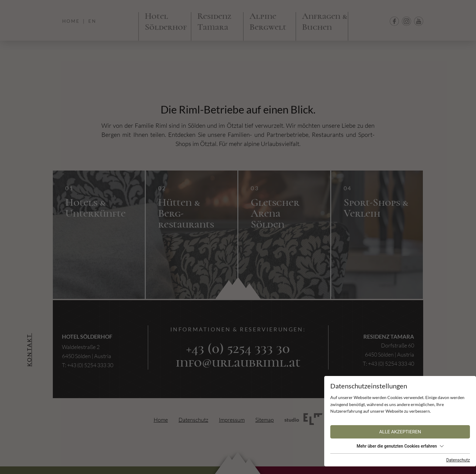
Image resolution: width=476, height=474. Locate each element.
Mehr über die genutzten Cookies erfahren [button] (400, 446)
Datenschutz (458, 460)
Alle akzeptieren (400, 432)
